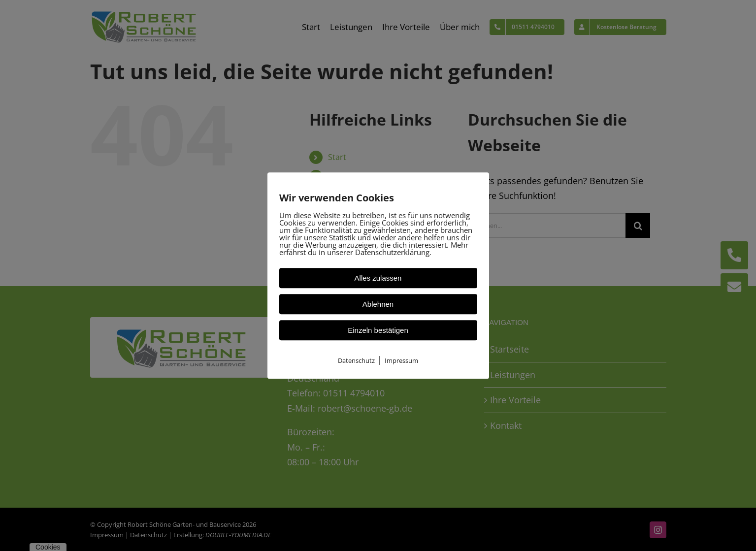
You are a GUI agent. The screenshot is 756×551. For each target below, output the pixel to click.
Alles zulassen (378, 278)
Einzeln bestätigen (378, 330)
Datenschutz (356, 360)
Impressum (401, 360)
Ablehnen (378, 304)
